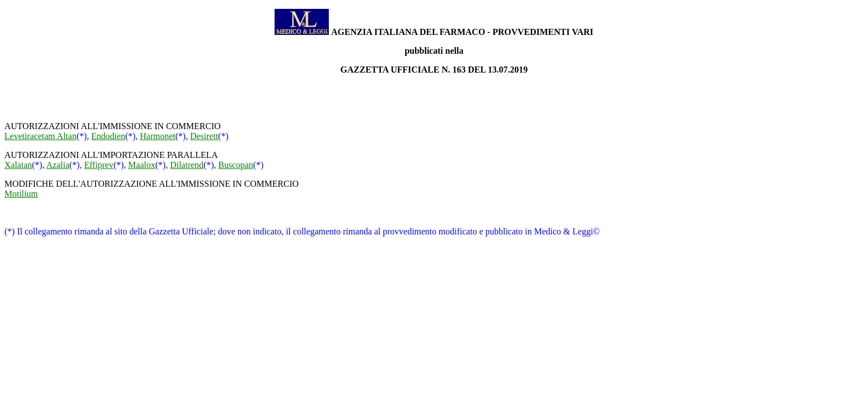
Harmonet (158, 136)
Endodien (108, 136)
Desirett (204, 136)
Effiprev (99, 165)
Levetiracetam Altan (40, 136)
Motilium (21, 194)
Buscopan (236, 165)
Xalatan (18, 165)
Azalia (58, 165)
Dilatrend (187, 165)
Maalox (142, 165)
